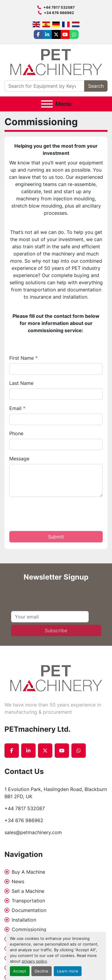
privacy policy (34, 961)
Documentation (29, 910)
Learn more (68, 971)
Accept (20, 971)
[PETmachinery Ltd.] (56, 678)
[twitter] (56, 34)
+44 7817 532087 (59, 7)
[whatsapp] (74, 34)
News (18, 881)
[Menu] (47, 104)
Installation (24, 920)
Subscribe (56, 630)
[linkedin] (47, 34)
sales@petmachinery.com (33, 832)
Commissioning (29, 929)
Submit (56, 537)
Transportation (28, 901)
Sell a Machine (28, 891)
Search (96, 86)
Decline (42, 971)
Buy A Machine (28, 872)
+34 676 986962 (59, 13)
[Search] (44, 86)
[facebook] (38, 34)
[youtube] (65, 34)
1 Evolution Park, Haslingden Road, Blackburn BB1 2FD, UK (56, 793)
